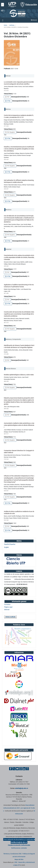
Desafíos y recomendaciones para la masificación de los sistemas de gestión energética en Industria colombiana (19, 149)
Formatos (7, 604)
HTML (9, 101)
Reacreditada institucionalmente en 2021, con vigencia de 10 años (19, 808)
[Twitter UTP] (14, 769)
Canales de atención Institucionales (19, 845)
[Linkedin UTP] (24, 769)
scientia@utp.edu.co (21, 788)
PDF (8, 97)
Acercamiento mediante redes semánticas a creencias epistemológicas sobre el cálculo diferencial (19, 425)
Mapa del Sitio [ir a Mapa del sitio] (19, 859)
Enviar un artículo (10, 617)
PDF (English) (11, 132)
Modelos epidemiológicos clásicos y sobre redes (19, 375)
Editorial (7, 610)
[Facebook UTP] (11, 769)
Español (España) (10, 544)
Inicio (5, 25)
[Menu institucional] (3, 5)
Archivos (12, 25)
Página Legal (8, 607)
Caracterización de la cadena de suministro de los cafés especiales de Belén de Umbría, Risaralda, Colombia (19, 257)
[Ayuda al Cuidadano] (27, 769)
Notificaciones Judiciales (19, 848)
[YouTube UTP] (17, 769)
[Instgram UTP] (21, 769)
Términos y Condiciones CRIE (12, 854)
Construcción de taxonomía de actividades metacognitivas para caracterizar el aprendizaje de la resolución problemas (19, 314)
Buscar (34, 20)
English (6, 547)
